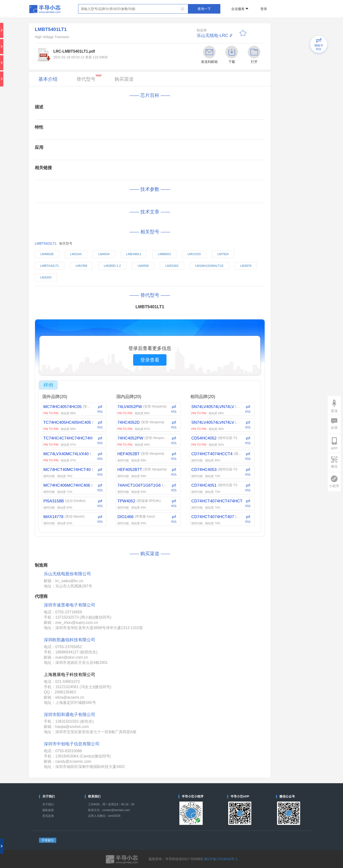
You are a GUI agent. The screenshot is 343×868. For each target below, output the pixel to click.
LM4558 (143, 266)
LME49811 (134, 254)
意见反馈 (48, 816)
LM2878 (246, 266)
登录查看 (150, 360)
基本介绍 (48, 79)
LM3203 (46, 277)
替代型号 (89, 78)
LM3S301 (172, 266)
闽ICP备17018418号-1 (221, 859)
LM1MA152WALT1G (209, 266)
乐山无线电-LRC (212, 35)
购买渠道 (124, 79)
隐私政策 (48, 810)
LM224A (76, 254)
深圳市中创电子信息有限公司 (72, 744)
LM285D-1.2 (112, 266)
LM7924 (223, 254)
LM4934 (104, 254)
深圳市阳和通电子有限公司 (70, 715)
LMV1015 (194, 254)
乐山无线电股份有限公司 (67, 574)
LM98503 (164, 254)
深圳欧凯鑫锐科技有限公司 (70, 640)
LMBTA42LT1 (50, 266)
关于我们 (48, 804)
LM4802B (47, 254)
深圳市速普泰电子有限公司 (70, 605)
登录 (264, 9)
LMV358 (81, 266)
